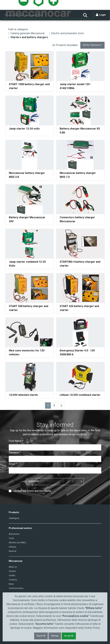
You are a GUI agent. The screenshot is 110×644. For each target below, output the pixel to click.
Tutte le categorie (18, 29)
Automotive (14, 534)
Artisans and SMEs (17, 543)
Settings (55, 636)
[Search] (41, 15)
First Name (16, 441)
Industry (12, 547)
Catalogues (14, 518)
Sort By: (92, 45)
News (11, 584)
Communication (16, 588)
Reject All (41, 636)
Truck (11, 538)
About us (13, 567)
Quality (12, 575)
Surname (15, 452)
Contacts (13, 580)
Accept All (69, 636)
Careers (12, 571)
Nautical (13, 551)
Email (13, 464)
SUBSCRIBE (34, 481)
